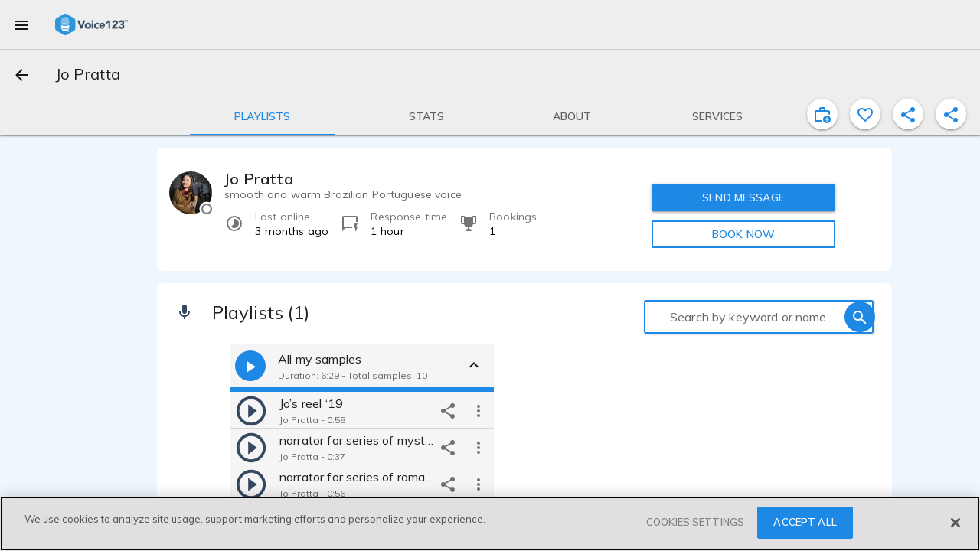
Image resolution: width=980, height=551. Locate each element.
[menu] (21, 24)
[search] (860, 317)
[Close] (955, 523)
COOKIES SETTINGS (695, 522)
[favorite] (865, 114)
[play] (251, 410)
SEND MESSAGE (743, 197)
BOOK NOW (743, 234)
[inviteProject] (822, 114)
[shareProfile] (908, 114)
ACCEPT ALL (805, 522)
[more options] (479, 410)
